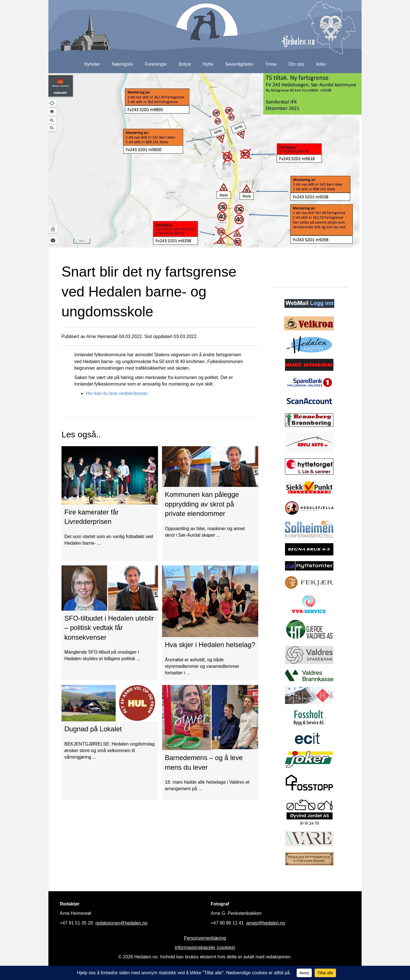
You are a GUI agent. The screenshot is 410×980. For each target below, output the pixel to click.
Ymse (271, 64)
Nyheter (92, 64)
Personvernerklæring (205, 938)
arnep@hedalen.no (266, 923)
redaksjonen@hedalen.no (121, 923)
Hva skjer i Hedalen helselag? (210, 645)
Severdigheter (239, 64)
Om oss (296, 64)
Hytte (208, 64)
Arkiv (321, 64)
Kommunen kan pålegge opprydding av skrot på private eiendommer (202, 504)
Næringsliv (122, 64)
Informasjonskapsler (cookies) (205, 947)
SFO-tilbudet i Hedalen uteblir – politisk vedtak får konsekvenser (109, 628)
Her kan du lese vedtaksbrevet (116, 393)
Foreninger (156, 64)
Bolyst (185, 64)
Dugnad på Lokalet (93, 729)
